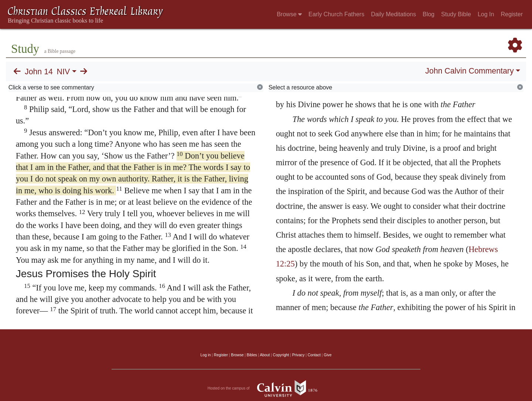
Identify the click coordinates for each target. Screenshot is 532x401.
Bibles (252, 355)
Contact (314, 355)
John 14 (39, 72)
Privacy (299, 355)
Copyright (281, 355)
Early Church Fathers (336, 14)
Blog (429, 14)
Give (328, 355)
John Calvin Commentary (469, 71)
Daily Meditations (393, 14)
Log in (206, 355)
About (265, 355)
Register (512, 14)
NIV (64, 72)
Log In (486, 14)
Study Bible (456, 14)
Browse (289, 14)
